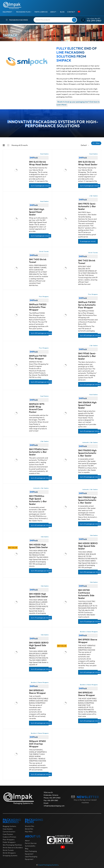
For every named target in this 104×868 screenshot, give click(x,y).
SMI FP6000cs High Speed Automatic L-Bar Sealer (38, 500)
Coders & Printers (9, 837)
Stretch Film (30, 826)
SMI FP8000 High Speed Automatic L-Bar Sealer (87, 500)
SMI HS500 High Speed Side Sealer (39, 546)
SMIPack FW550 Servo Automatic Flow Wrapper (87, 305)
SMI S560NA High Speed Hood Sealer (87, 405)
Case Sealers (8, 829)
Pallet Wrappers (9, 842)
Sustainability (30, 846)
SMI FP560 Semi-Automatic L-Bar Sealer (87, 356)
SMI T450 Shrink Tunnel (38, 261)
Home (5, 31)
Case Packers (8, 834)
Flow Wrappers (9, 840)
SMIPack (34, 158)
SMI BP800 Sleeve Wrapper (88, 641)
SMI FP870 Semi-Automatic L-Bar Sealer (87, 206)
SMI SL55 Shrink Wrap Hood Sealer (88, 163)
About (27, 841)
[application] (27, 61)
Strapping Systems (10, 856)
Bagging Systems (9, 826)
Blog (27, 849)
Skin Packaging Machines (12, 845)
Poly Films (29, 832)
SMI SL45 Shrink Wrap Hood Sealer (39, 163)
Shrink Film (29, 829)
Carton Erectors (9, 832)
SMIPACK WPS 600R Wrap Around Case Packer (37, 408)
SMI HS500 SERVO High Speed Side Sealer (88, 546)
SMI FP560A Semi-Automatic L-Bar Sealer (39, 452)
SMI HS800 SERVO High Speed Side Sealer (39, 645)
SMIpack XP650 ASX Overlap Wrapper (37, 744)
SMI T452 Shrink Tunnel (87, 262)
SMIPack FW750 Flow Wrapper (38, 357)
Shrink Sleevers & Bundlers (13, 848)
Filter (98, 143)
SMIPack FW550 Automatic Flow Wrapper (38, 307)
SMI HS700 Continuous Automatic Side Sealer (86, 594)
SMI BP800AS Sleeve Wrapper (38, 692)
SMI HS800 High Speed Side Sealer (39, 595)
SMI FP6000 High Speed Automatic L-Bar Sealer (87, 453)
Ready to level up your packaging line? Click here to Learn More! (78, 103)
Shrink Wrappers (9, 853)
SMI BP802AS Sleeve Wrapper (87, 694)
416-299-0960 (94, 21)
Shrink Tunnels (8, 850)
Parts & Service (31, 843)
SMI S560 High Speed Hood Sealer (37, 212)
